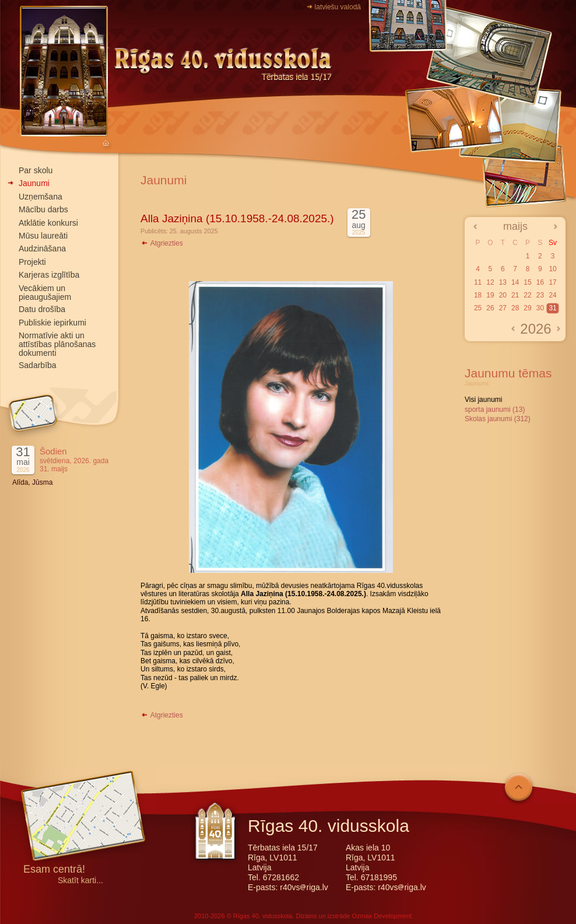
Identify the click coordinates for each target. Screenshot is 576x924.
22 (527, 295)
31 (552, 308)
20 (503, 295)
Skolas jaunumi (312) (498, 419)
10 (552, 269)
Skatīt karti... (80, 881)
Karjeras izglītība (49, 275)
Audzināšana (42, 249)
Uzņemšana (41, 197)
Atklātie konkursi (48, 223)
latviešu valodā (338, 7)
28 (515, 308)
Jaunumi (34, 183)
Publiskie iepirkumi (52, 323)
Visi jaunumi (483, 400)
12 (490, 282)
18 (478, 295)
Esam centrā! (54, 870)
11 (478, 282)
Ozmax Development (382, 916)
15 (527, 282)
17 (552, 282)
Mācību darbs (43, 209)
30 (540, 308)
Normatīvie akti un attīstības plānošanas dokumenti (57, 344)
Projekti (32, 262)
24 (552, 295)
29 (527, 308)
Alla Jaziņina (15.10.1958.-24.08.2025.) (237, 218)
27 (503, 308)
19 (490, 295)
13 (503, 282)
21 (515, 295)
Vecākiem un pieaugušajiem (45, 293)
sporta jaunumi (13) (495, 409)
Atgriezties (162, 243)
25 (478, 308)
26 (490, 308)
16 (540, 282)
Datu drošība (42, 309)
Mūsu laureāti (43, 236)
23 (540, 295)
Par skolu (36, 170)
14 (515, 282)
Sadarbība (38, 365)
